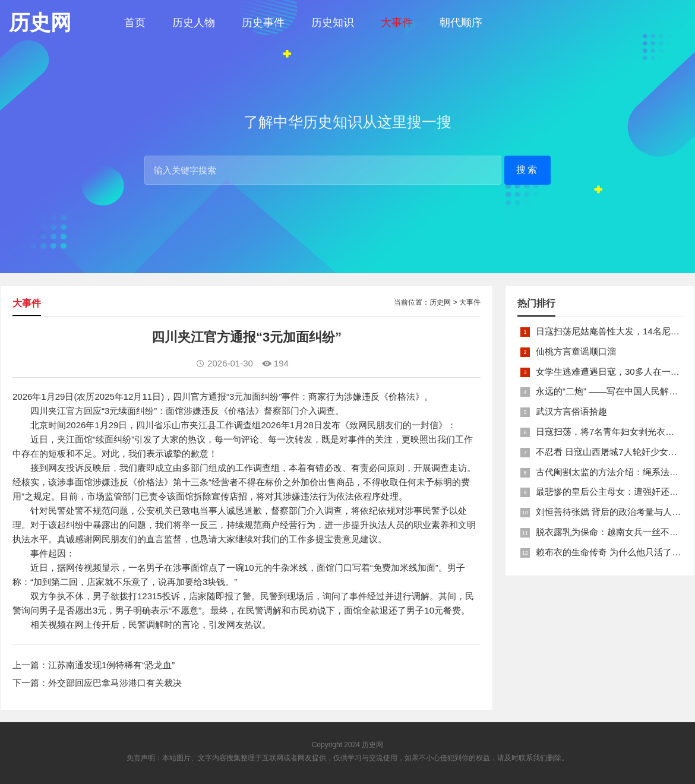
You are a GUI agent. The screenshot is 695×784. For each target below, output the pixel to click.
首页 (135, 23)
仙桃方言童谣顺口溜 (576, 351)
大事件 (397, 23)
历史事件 (263, 23)
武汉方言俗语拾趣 (571, 411)
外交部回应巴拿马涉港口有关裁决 (115, 683)
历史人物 (194, 23)
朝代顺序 (461, 23)
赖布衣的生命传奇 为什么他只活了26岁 (613, 552)
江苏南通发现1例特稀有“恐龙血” (111, 665)
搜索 (527, 170)
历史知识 (333, 23)
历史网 (440, 302)
